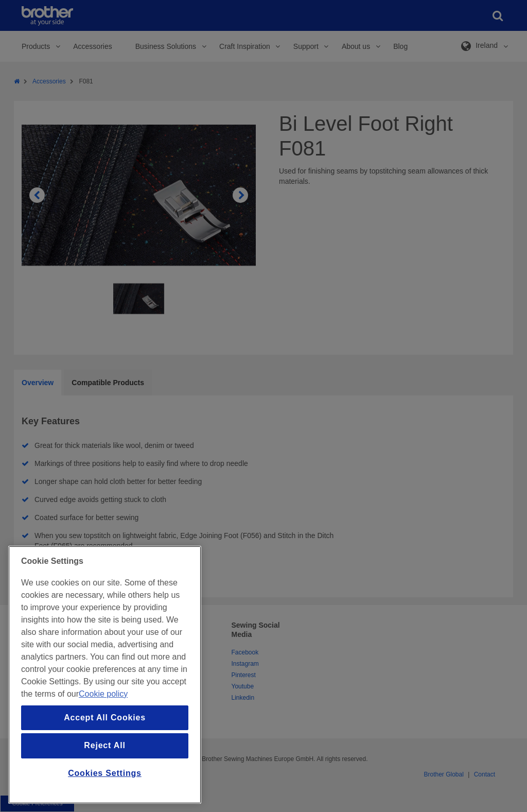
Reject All (104, 745)
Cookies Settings (105, 773)
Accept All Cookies (105, 718)
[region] (105, 675)
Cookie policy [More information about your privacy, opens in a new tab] (103, 694)
